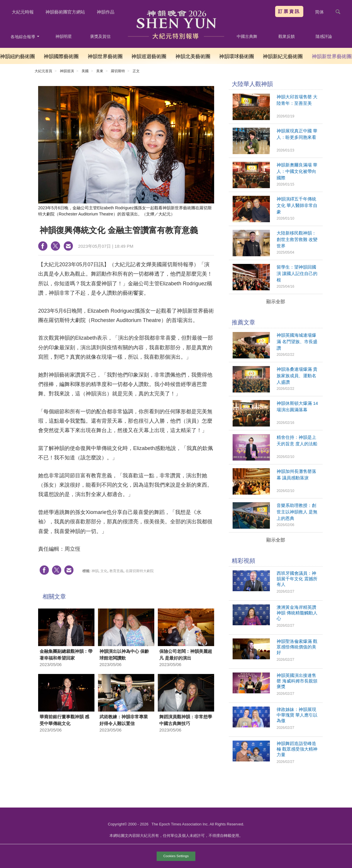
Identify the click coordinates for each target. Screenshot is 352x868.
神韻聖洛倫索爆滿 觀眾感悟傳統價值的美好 (297, 647)
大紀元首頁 (43, 71)
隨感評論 (324, 36)
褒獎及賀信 (100, 36)
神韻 (95, 571)
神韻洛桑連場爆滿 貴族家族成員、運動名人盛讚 (297, 376)
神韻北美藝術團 (193, 57)
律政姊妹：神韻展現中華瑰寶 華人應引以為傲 (297, 715)
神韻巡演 (67, 71)
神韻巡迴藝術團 (149, 57)
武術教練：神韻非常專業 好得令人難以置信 (124, 720)
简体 (319, 12)
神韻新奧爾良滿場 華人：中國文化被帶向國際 (297, 171)
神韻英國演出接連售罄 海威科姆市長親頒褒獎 (297, 681)
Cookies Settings (176, 856)
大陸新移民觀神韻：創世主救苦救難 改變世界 (297, 239)
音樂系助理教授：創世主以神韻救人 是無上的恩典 (297, 512)
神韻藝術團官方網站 (65, 12)
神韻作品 (106, 12)
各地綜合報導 (25, 37)
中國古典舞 (247, 36)
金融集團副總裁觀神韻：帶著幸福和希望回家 (66, 655)
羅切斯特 (118, 71)
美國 (85, 71)
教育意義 (116, 571)
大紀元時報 (23, 12)
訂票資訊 (289, 11)
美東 (100, 71)
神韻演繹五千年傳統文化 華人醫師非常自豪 (297, 205)
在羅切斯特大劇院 (140, 571)
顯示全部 (276, 302)
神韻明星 (64, 36)
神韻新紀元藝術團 (283, 57)
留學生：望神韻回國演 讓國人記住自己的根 (297, 273)
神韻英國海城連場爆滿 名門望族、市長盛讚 (297, 342)
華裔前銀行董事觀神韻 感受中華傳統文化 (64, 720)
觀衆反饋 (287, 36)
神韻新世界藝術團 (332, 57)
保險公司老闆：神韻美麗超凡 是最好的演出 (186, 655)
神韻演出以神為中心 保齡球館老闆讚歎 (124, 655)
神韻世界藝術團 (105, 57)
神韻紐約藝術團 (17, 57)
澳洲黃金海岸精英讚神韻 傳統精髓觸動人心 (297, 613)
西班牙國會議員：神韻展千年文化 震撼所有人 (297, 579)
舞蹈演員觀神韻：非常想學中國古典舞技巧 (186, 720)
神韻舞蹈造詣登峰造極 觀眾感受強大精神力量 (297, 749)
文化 (104, 571)
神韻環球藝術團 (237, 57)
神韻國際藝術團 (61, 57)
